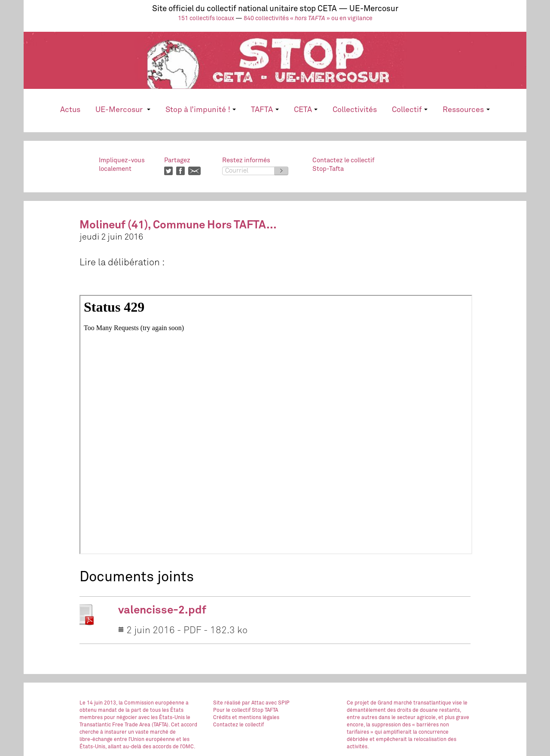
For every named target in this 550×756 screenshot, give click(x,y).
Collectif (410, 110)
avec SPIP (278, 703)
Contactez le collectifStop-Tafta (343, 165)
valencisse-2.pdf (162, 610)
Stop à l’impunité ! (201, 110)
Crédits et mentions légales (246, 718)
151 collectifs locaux (206, 18)
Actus (70, 110)
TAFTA (265, 110)
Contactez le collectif (238, 725)
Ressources (466, 110)
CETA (306, 110)
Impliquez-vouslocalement (122, 165)
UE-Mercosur (123, 110)
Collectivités (355, 110)
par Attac (253, 703)
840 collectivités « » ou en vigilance (308, 18)
